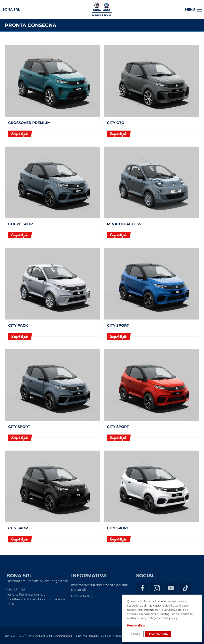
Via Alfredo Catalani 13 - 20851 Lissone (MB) (36, 602)
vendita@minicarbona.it (26, 594)
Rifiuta (135, 634)
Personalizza (136, 625)
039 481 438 (16, 590)
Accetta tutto (158, 634)
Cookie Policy (82, 596)
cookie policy (168, 618)
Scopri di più (19, 134)
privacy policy (146, 618)
